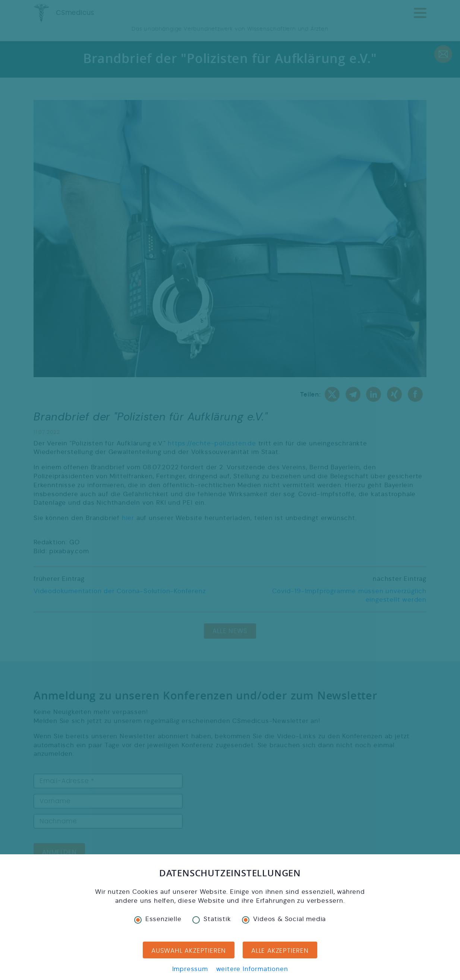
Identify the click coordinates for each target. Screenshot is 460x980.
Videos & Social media (284, 919)
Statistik (212, 919)
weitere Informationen (252, 969)
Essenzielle (158, 919)
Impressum (190, 969)
